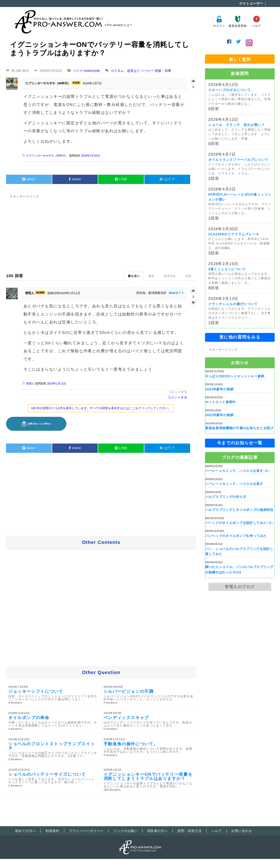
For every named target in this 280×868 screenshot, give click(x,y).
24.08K (40, 293)
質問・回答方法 (190, 831)
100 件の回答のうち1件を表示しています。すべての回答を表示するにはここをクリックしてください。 (101, 408)
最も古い (134, 276)
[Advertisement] (101, 232)
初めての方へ (26, 831)
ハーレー (147, 71)
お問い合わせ (242, 831)
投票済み (170, 276)
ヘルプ (256, 21)
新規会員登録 (238, 21)
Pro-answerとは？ (120, 25)
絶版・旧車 (163, 71)
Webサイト (176, 293)
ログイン (219, 21)
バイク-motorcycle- (87, 71)
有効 (189, 276)
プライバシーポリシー (86, 831)
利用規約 (52, 831)
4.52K (76, 83)
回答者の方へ (158, 831)
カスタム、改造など (125, 71)
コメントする (178, 392)
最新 (151, 276)
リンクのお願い (125, 831)
